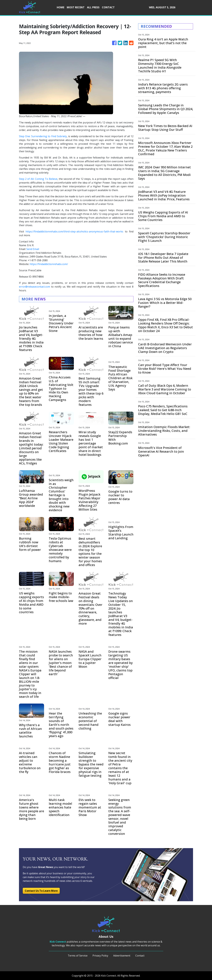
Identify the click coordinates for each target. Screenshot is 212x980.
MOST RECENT (76, 7)
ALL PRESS (93, 7)
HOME (61, 7)
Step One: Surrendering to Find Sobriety (43, 136)
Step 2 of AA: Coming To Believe (38, 179)
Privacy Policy (100, 956)
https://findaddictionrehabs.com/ (49, 264)
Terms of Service (78, 956)
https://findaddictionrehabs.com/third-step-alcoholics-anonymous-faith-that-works (74, 231)
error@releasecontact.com (34, 287)
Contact (140, 956)
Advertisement (122, 956)
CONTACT (108, 7)
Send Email (33, 249)
